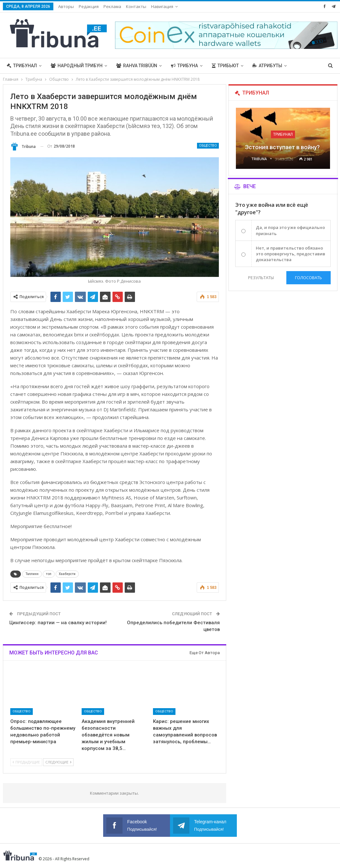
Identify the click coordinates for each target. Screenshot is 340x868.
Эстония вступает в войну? (283, 147)
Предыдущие (26, 762)
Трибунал (22, 66)
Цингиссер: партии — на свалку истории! (58, 623)
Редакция (89, 6)
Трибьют (225, 66)
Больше (262, 66)
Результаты (261, 278)
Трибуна (184, 66)
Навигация (162, 6)
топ (49, 574)
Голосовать (309, 278)
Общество (208, 146)
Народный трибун (77, 66)
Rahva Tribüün (137, 66)
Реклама (112, 6)
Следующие (58, 762)
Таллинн (32, 574)
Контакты (136, 6)
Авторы (66, 6)
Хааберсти (67, 574)
